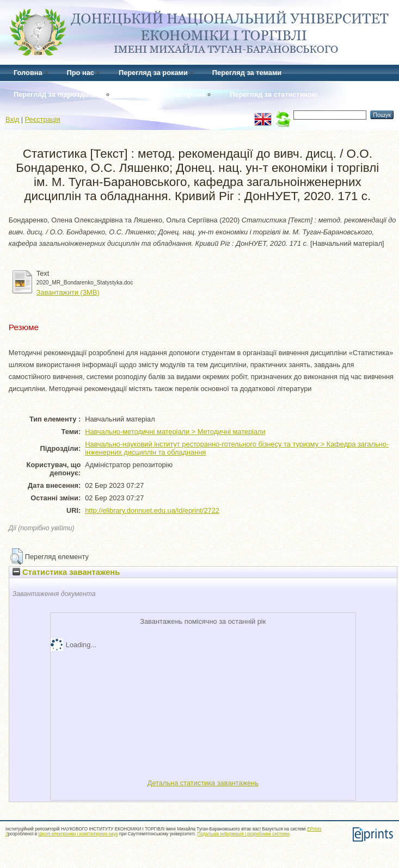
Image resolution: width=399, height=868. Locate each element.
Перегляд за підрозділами (59, 94)
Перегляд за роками (153, 73)
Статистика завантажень (66, 572)
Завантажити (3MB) (68, 292)
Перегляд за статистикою (274, 94)
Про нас (81, 73)
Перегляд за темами (247, 73)
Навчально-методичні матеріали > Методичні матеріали (175, 432)
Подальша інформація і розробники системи (243, 834)
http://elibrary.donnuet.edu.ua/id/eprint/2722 (152, 510)
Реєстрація (43, 119)
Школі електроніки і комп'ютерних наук (78, 834)
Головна (28, 73)
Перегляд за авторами (167, 94)
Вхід (12, 119)
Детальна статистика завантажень (203, 783)
